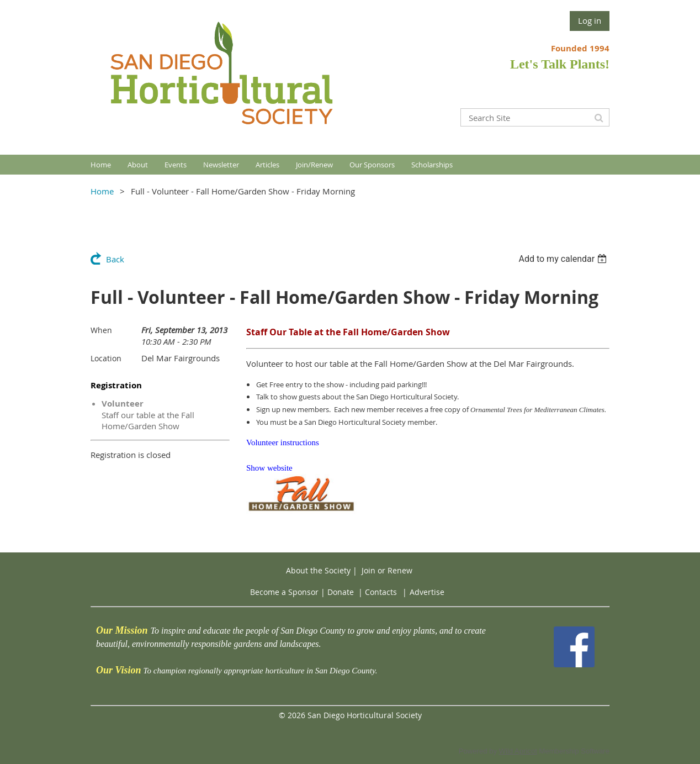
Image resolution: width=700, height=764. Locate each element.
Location (106, 358)
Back (115, 259)
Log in (590, 20)
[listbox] (564, 259)
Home (102, 191)
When (101, 330)
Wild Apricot (518, 751)
